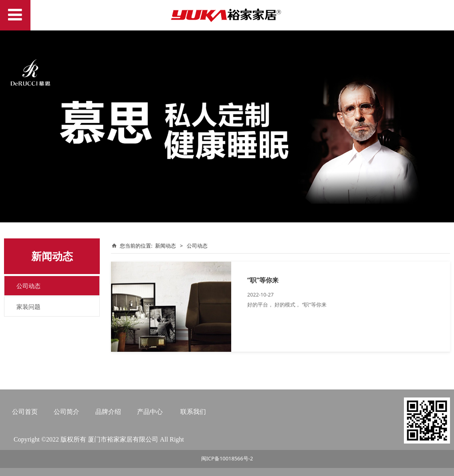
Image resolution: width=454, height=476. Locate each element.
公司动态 (28, 286)
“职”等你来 (263, 280)
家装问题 (28, 307)
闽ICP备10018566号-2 (227, 458)
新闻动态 (165, 246)
